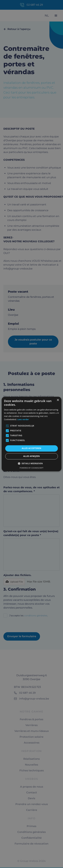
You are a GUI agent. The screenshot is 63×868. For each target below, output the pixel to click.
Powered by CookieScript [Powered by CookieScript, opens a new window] (31, 468)
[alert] (31, 434)
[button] (31, 463)
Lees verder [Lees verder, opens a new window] (23, 419)
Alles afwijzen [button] (32, 456)
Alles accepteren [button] (31, 448)
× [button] (58, 400)
